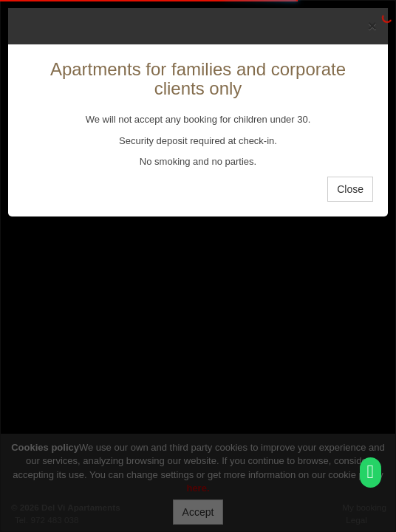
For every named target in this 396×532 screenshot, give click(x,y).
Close (350, 189)
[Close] (372, 25)
